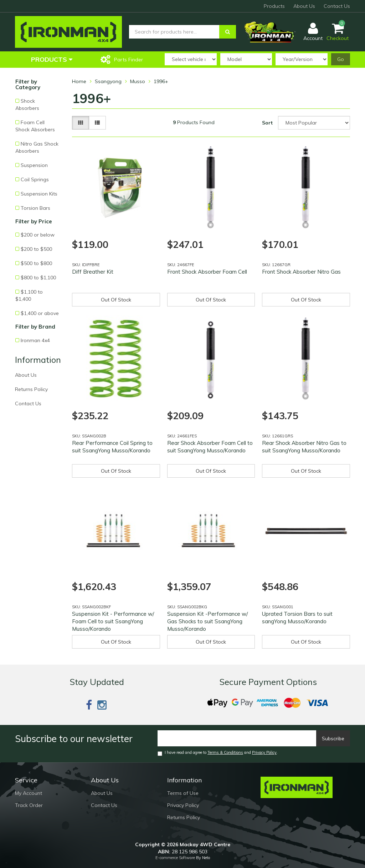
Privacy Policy (264, 752)
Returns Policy (31, 389)
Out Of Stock (116, 300)
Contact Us (337, 6)
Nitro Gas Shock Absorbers (37, 147)
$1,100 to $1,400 (29, 295)
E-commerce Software (175, 858)
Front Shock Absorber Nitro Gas (301, 272)
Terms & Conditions (225, 752)
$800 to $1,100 (38, 278)
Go (341, 59)
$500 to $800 (36, 263)
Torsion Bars (35, 208)
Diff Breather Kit (93, 272)
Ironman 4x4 (35, 340)
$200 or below (38, 235)
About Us (304, 6)
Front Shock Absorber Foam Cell (207, 272)
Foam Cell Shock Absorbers (35, 126)
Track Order (29, 805)
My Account (29, 793)
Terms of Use (183, 793)
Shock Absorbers (27, 105)
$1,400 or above (40, 313)
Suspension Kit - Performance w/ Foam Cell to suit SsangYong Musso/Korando (113, 621)
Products (274, 6)
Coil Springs (35, 179)
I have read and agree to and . (218, 753)
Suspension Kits (39, 194)
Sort (267, 123)
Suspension (34, 165)
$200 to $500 (36, 249)
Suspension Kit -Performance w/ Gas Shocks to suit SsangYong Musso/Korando (207, 621)
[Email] (237, 738)
